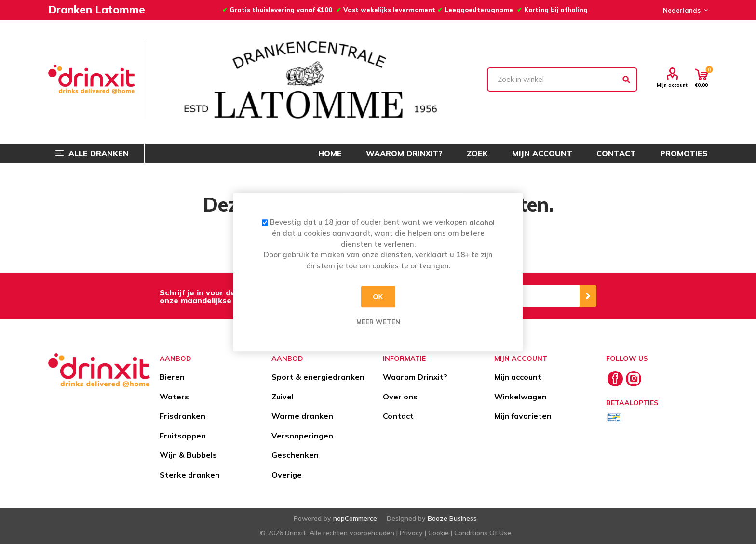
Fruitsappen (183, 436)
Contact (398, 416)
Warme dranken (302, 416)
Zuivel (283, 397)
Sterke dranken (190, 475)
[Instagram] (634, 379)
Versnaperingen (302, 436)
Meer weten (378, 322)
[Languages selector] (684, 10)
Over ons (400, 397)
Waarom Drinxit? (415, 377)
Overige (287, 475)
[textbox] (562, 80)
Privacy (411, 533)
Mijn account (672, 85)
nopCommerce (355, 518)
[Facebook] (615, 379)
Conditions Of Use (483, 533)
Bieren (172, 377)
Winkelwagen (520, 397)
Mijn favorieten (523, 416)
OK (378, 297)
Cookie (439, 533)
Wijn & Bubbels (188, 455)
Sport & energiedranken (318, 377)
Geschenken (295, 455)
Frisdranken (182, 416)
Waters (174, 397)
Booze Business (452, 518)
